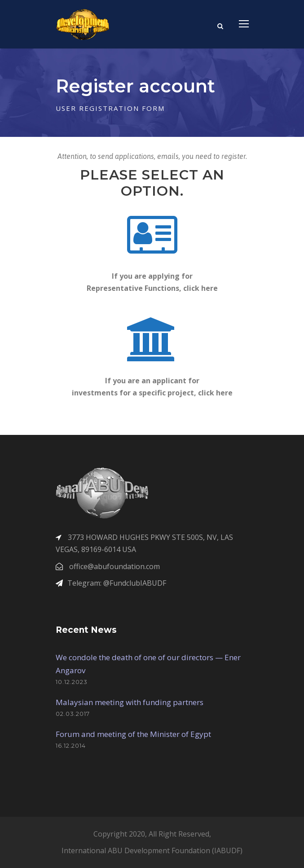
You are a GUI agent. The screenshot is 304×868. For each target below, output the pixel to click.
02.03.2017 (73, 714)
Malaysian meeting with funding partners (130, 702)
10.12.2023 (72, 682)
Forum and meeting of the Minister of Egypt (133, 734)
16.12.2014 (71, 745)
